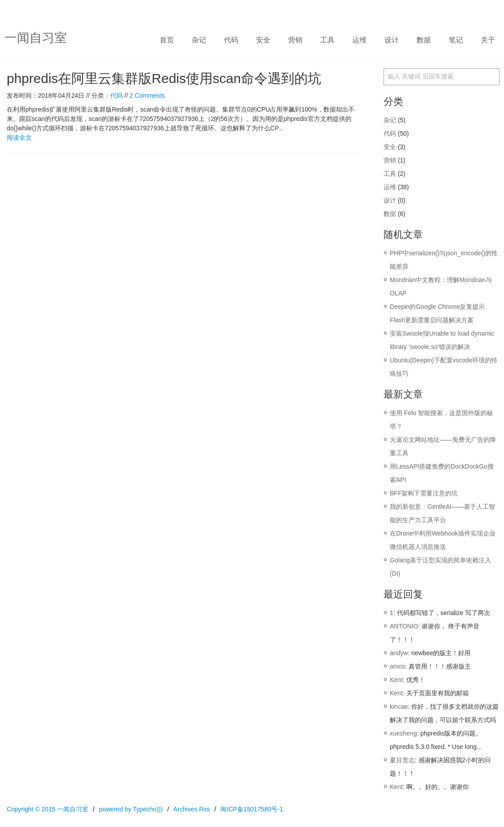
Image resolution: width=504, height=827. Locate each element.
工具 (327, 40)
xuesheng (403, 733)
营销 (295, 40)
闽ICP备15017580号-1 (252, 809)
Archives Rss (192, 809)
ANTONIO (404, 626)
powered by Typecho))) (131, 809)
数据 (424, 40)
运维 (359, 40)
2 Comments (147, 96)
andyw (399, 653)
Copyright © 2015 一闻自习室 (48, 809)
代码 (231, 40)
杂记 (199, 40)
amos (397, 666)
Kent (396, 680)
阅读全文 (19, 137)
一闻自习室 (36, 38)
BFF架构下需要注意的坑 (424, 493)
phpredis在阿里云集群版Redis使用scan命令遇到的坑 (164, 78)
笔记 (456, 40)
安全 (263, 40)
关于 (488, 40)
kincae (399, 706)
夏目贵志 (402, 760)
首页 (167, 40)
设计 (392, 40)
